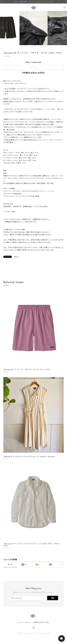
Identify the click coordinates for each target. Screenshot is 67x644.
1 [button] (31, 47)
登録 (53, 598)
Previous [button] (3, 28)
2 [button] (32, 47)
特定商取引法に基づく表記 (41, 622)
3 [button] (34, 47)
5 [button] (37, 47)
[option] (33, 28)
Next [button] (64, 28)
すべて (10, 564)
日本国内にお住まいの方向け (34, 73)
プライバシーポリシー (24, 622)
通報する (17, 257)
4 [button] (35, 47)
